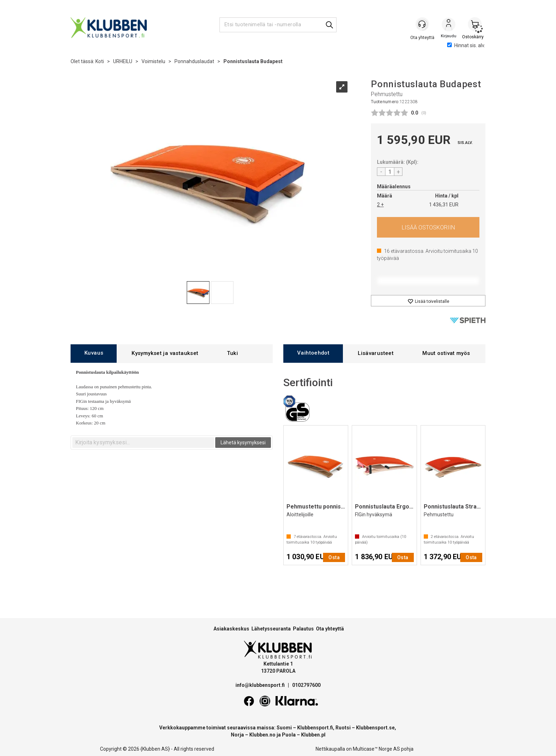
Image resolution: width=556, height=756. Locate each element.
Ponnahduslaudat (194, 61)
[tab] (94, 353)
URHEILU (123, 61)
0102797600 (306, 685)
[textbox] (143, 443)
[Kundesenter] (422, 24)
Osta (428, 227)
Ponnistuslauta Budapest (253, 61)
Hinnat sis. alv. (466, 45)
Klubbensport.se (375, 728)
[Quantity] (390, 172)
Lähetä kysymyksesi (243, 443)
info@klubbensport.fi (261, 685)
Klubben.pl (313, 735)
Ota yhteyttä (330, 629)
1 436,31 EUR (444, 205)
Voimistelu (153, 61)
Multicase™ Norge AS (376, 749)
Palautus (303, 629)
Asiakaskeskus (231, 629)
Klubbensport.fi (315, 728)
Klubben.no (262, 735)
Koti (100, 61)
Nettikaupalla (330, 749)
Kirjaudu (449, 25)
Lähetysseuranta (271, 629)
